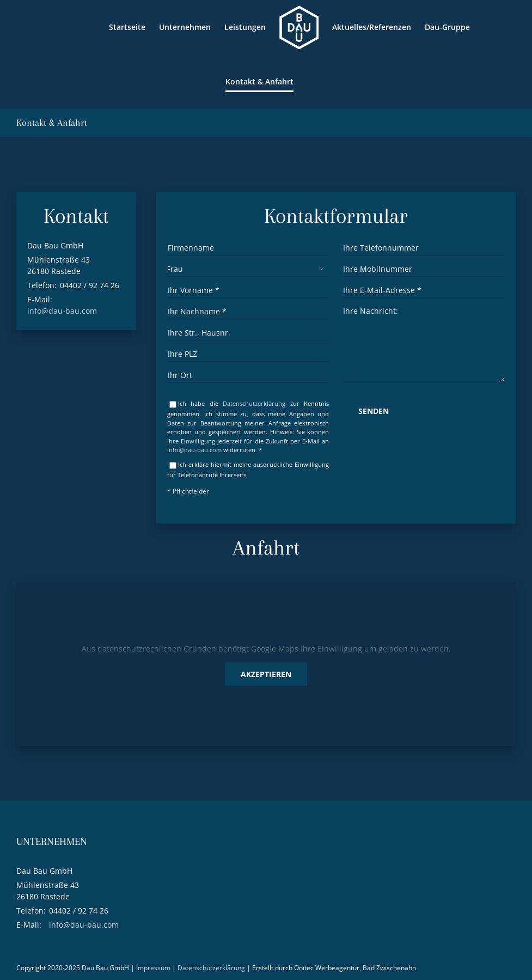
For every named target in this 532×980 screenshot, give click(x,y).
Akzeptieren (266, 674)
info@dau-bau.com (62, 311)
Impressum (153, 968)
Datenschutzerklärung (254, 403)
